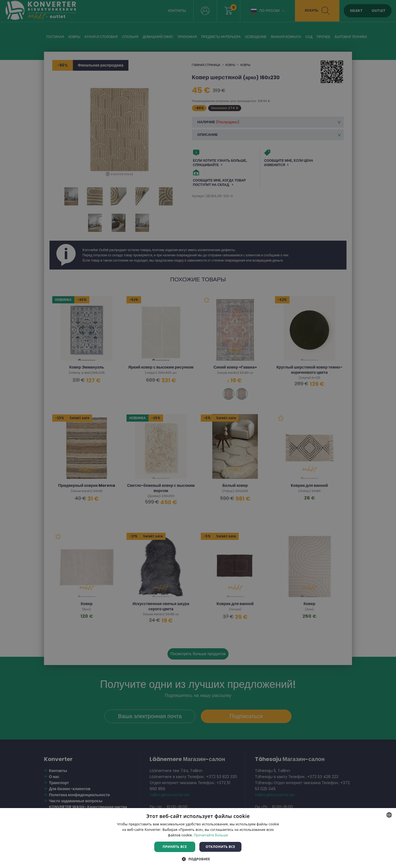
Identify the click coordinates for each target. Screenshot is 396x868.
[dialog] (198, 434)
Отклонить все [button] (220, 847)
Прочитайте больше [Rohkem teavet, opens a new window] (211, 835)
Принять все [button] (175, 847)
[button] (198, 859)
